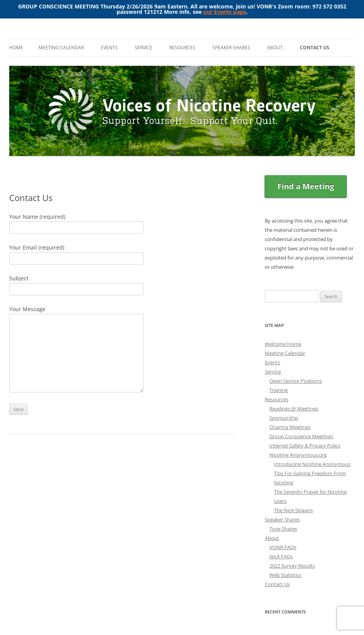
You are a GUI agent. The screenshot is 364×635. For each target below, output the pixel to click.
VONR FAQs (283, 547)
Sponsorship (284, 418)
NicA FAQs (281, 556)
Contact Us (315, 48)
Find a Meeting (306, 186)
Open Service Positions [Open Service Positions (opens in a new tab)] (296, 381)
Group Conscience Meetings (301, 436)
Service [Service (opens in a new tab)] (273, 372)
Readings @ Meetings (294, 409)
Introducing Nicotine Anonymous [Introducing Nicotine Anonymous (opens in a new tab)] (312, 464)
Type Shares (283, 529)
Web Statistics (285, 575)
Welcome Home (283, 344)
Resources (182, 48)
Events (109, 48)
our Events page (225, 12)
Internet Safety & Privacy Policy (305, 446)
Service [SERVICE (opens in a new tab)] (144, 48)
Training (279, 390)
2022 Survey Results (292, 566)
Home (16, 48)
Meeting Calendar (61, 48)
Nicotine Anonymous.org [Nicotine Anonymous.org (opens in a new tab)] (298, 455)
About (275, 48)
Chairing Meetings (290, 427)
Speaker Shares (231, 48)
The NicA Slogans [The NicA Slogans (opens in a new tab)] (293, 510)
